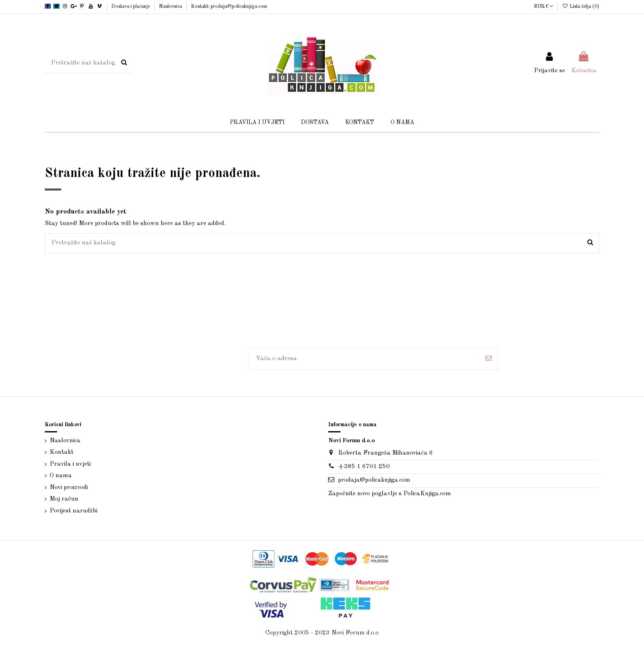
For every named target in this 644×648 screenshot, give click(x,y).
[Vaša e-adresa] (365, 359)
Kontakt (62, 452)
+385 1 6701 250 (364, 467)
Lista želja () (581, 7)
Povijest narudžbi (74, 511)
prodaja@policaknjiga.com (374, 480)
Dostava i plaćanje (131, 7)
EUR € (544, 7)
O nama (61, 476)
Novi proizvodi (69, 488)
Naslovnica (171, 7)
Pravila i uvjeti (70, 464)
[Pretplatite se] (489, 359)
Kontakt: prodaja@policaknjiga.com (229, 7)
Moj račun (64, 499)
